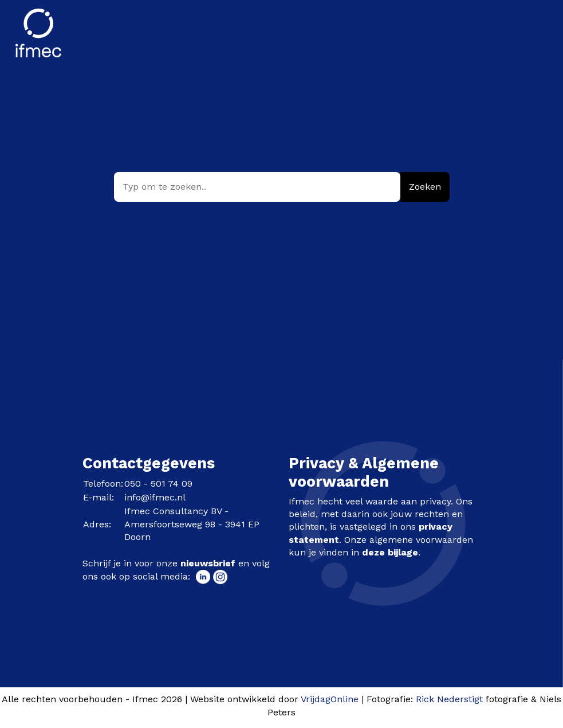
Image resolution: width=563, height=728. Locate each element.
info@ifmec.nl (155, 497)
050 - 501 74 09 (158, 484)
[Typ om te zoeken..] (257, 187)
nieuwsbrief (208, 563)
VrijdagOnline (330, 699)
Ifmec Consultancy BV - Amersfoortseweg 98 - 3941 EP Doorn (192, 524)
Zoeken (425, 187)
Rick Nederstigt (449, 699)
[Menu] (535, 25)
